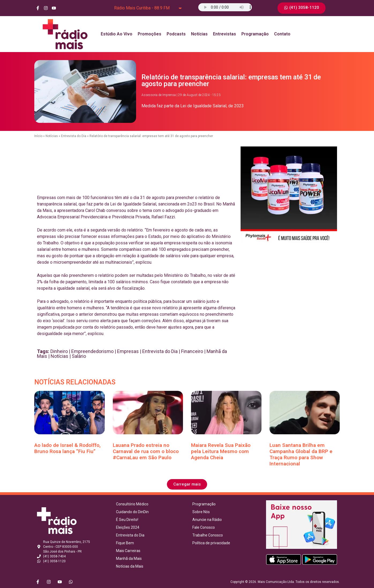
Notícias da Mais (130, 566)
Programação (255, 34)
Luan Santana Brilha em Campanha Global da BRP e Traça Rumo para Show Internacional (301, 454)
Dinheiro (59, 351)
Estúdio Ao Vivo (117, 34)
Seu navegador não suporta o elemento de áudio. (225, 7)
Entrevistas (225, 34)
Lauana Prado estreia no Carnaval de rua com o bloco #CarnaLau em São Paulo (146, 451)
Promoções (149, 34)
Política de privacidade (211, 543)
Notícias (199, 34)
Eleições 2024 (128, 527)
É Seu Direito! (127, 520)
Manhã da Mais (129, 558)
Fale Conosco (204, 527)
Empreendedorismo (92, 351)
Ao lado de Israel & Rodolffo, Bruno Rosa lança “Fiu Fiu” (68, 448)
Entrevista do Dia (74, 136)
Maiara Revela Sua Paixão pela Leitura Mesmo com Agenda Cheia (221, 451)
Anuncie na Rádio (207, 520)
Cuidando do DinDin (132, 512)
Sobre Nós (201, 512)
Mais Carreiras (128, 551)
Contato (282, 34)
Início (38, 136)
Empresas (128, 351)
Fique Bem (125, 543)
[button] (187, 484)
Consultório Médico (132, 504)
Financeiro (192, 351)
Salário (79, 356)
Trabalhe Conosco (208, 535)
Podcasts (176, 34)
